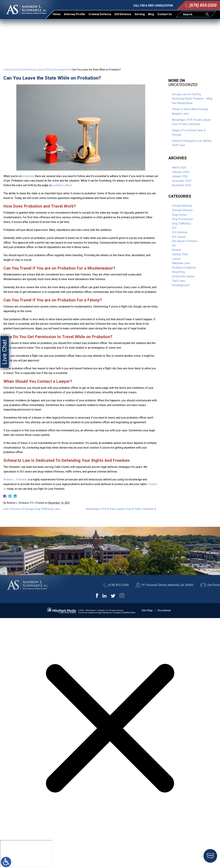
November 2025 (182, 185)
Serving (140, 13)
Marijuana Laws (181, 263)
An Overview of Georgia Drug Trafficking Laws (33, 509)
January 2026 (180, 176)
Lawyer (176, 259)
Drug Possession (182, 219)
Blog (151, 13)
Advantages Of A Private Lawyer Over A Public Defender (120, 509)
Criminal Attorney (182, 206)
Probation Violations (184, 268)
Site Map (147, 610)
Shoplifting (178, 272)
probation (28, 176)
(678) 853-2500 (203, 4)
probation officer (62, 185)
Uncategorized (62, 70)
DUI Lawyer (179, 237)
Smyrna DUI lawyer (183, 276)
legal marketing (104, 613)
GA (174, 246)
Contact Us (165, 13)
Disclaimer (164, 610)
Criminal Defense (100, 13)
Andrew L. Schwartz (15, 479)
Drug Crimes (179, 215)
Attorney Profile (75, 13)
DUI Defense (123, 13)
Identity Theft (180, 254)
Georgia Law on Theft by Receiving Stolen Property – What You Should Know (192, 99)
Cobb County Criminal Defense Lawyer (24, 70)
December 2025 (182, 181)
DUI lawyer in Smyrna (185, 241)
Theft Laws (179, 281)
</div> (26, 853)
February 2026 (181, 172)
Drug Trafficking (181, 224)
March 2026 (179, 168)
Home (57, 13)
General (176, 250)
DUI (174, 228)
